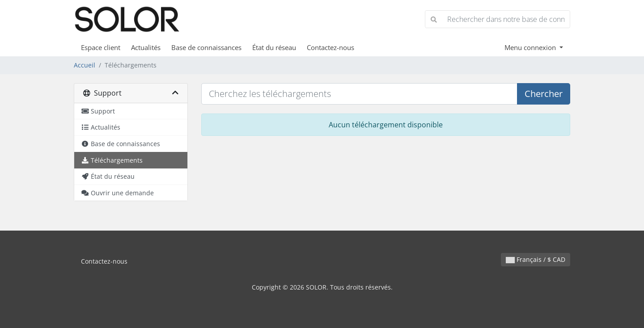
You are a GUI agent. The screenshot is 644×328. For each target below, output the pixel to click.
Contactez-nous (330, 47)
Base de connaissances (206, 47)
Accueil (85, 65)
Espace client (101, 47)
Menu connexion (531, 47)
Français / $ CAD (536, 259)
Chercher (544, 94)
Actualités (146, 47)
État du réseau (274, 47)
